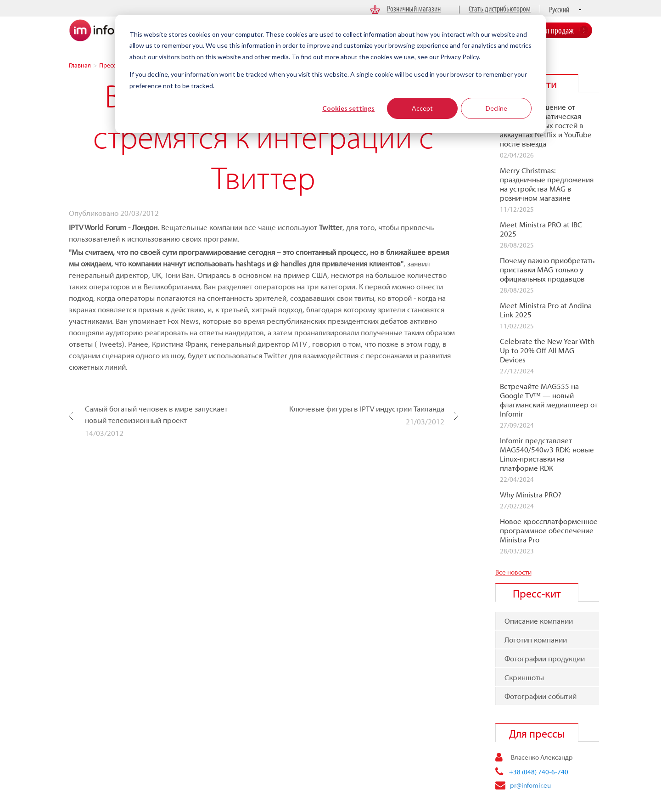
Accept (422, 108)
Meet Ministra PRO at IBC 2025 (541, 229)
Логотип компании (536, 640)
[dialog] (330, 74)
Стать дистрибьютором (500, 8)
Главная (80, 65)
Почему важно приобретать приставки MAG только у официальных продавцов (547, 270)
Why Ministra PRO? (531, 495)
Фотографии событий (541, 696)
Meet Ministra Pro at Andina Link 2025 (546, 310)
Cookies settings (348, 108)
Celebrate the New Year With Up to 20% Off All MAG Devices (547, 350)
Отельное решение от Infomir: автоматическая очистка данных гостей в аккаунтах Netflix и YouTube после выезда (546, 125)
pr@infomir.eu (530, 785)
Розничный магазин (414, 8)
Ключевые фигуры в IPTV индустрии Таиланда (367, 409)
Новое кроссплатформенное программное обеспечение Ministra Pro (549, 530)
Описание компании (539, 621)
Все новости (513, 572)
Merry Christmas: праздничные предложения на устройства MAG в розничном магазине (547, 184)
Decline (496, 108)
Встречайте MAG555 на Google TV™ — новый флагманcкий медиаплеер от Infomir (549, 400)
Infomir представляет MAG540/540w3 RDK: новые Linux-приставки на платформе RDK (547, 454)
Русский (559, 9)
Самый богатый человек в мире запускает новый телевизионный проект (156, 414)
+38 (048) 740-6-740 (539, 772)
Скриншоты (524, 677)
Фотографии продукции (545, 658)
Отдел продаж (553, 30)
